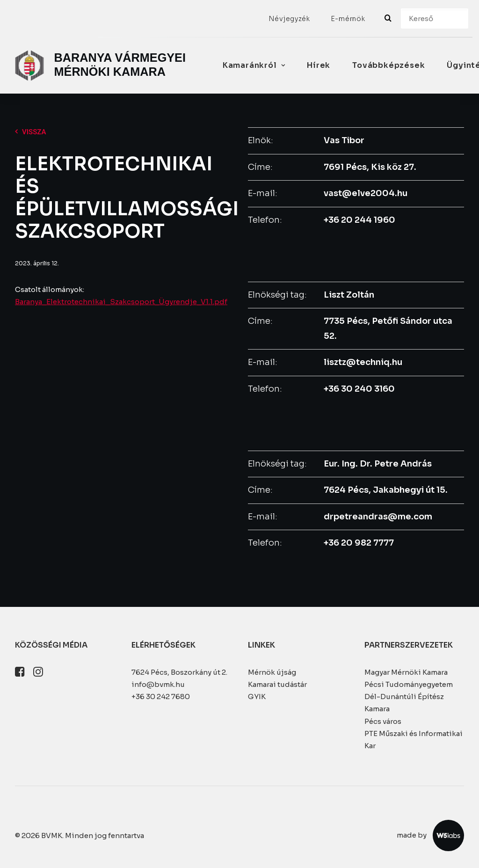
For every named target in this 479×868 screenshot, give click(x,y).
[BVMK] (102, 66)
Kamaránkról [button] (254, 65)
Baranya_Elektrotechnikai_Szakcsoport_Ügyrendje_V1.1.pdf (121, 302)
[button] (20, 674)
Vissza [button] (31, 132)
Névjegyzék (289, 19)
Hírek (319, 65)
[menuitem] (289, 19)
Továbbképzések (388, 65)
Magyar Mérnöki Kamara (406, 672)
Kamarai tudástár (277, 684)
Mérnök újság (272, 672)
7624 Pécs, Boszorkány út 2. (179, 672)
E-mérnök (348, 19)
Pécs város (383, 721)
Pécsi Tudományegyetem (409, 684)
